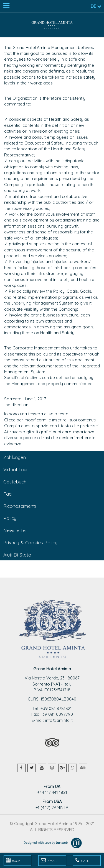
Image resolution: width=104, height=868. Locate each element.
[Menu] (6, 6)
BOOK (13, 860)
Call (82, 860)
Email (49, 860)
